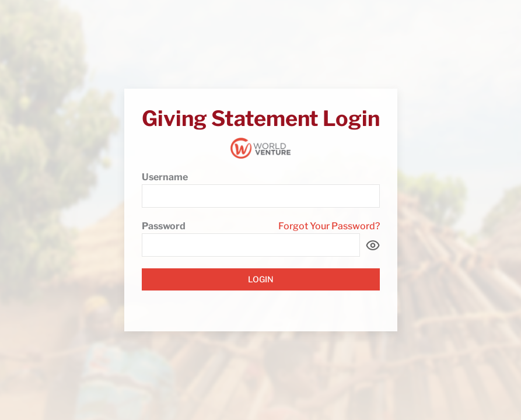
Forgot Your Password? (329, 226)
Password (164, 226)
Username (165, 177)
